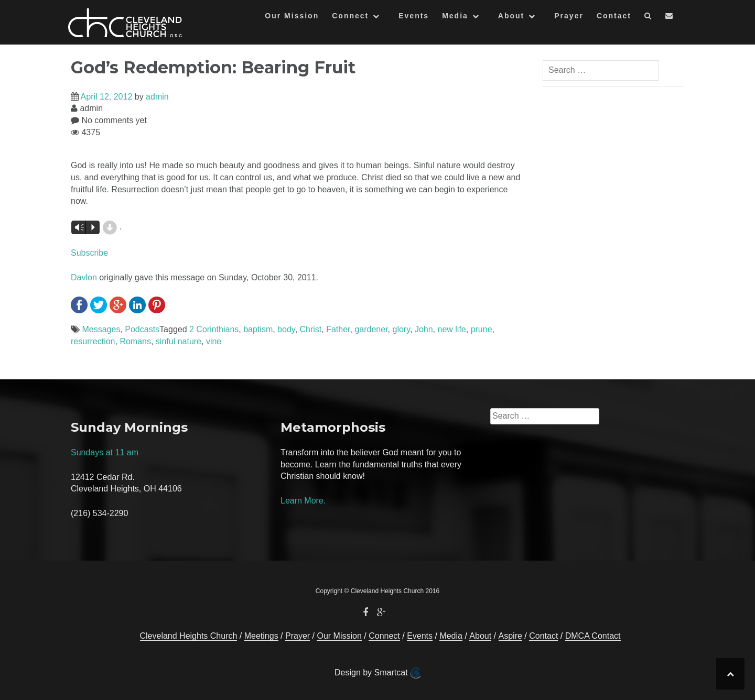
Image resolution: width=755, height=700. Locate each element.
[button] (648, 18)
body (286, 329)
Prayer (569, 16)
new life (451, 329)
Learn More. (303, 501)
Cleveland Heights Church (189, 636)
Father (338, 329)
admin (157, 97)
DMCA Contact (593, 636)
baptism (258, 329)
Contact (614, 16)
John (424, 329)
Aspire (510, 636)
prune (482, 329)
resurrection (93, 341)
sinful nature (179, 341)
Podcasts (142, 329)
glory (402, 329)
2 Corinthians (214, 329)
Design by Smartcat (377, 673)
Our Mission (292, 16)
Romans (135, 341)
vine (214, 341)
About (511, 16)
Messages (101, 329)
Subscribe (89, 253)
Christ (311, 329)
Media (455, 16)
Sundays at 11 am (105, 452)
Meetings (261, 636)
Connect (350, 16)
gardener (371, 329)
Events (414, 16)
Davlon (84, 277)
